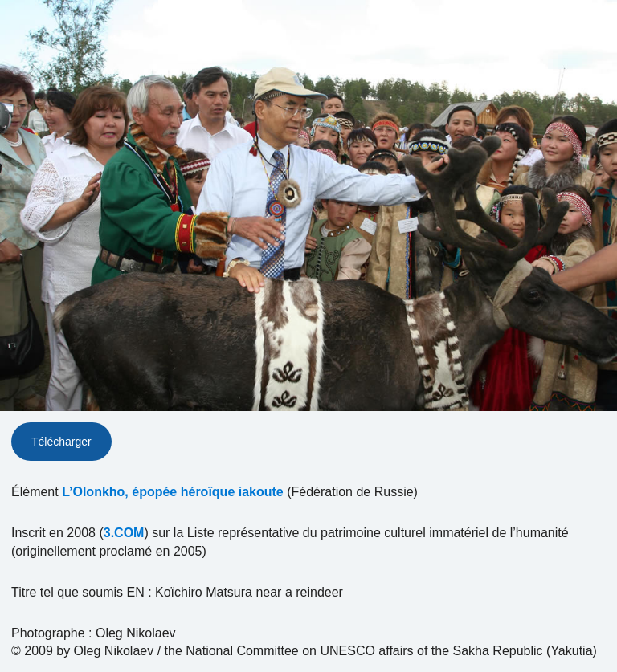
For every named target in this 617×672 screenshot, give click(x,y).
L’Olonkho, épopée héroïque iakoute (173, 492)
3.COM (124, 533)
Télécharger (61, 442)
